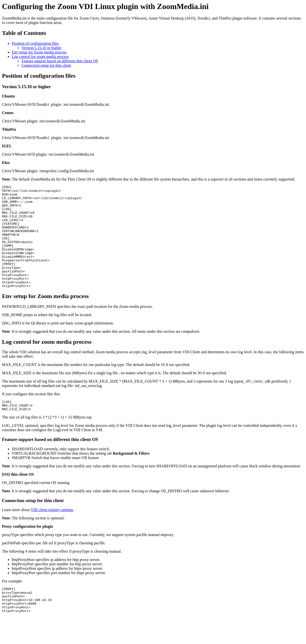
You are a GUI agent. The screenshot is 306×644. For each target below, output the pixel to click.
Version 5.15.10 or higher (41, 48)
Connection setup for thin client (46, 65)
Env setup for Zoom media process (39, 52)
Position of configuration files (36, 43)
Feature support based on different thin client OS (60, 61)
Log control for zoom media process (40, 57)
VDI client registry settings (52, 532)
